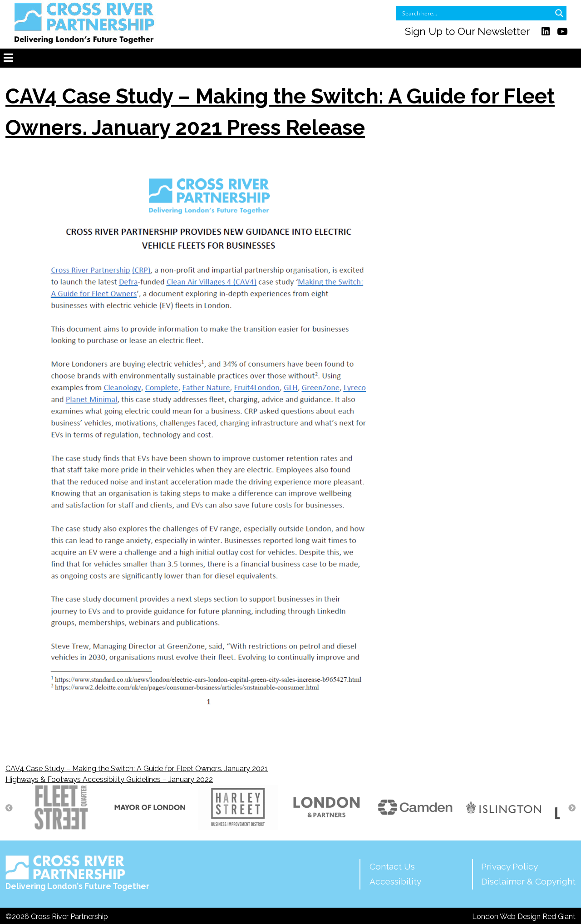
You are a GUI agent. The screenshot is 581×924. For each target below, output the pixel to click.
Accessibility (395, 881)
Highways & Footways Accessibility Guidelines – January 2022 (109, 779)
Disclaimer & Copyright (528, 881)
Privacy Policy (510, 866)
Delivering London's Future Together (77, 873)
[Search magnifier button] (559, 13)
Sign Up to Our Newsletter (467, 31)
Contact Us (392, 866)
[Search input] (475, 13)
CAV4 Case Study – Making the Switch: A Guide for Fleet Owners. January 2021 (137, 769)
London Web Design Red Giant (524, 917)
